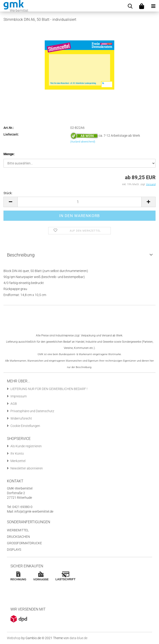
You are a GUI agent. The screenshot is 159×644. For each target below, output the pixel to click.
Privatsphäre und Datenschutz (32, 411)
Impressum (19, 396)
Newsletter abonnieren (27, 468)
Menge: (9, 154)
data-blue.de (78, 638)
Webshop (14, 638)
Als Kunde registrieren (26, 446)
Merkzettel (18, 461)
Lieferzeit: (11, 134)
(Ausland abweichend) (83, 142)
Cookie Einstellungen (25, 426)
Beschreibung (21, 255)
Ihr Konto (17, 454)
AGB (14, 404)
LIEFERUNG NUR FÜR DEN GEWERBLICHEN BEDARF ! (49, 389)
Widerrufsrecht (21, 418)
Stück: (8, 193)
